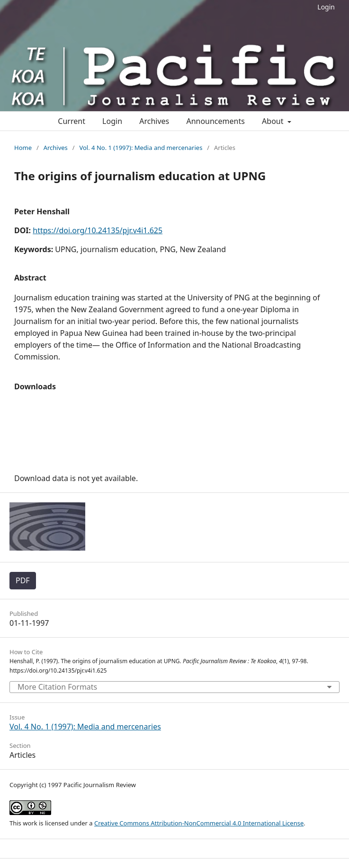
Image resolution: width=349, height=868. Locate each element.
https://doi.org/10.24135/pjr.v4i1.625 (98, 230)
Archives (154, 121)
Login (326, 7)
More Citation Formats (57, 687)
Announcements (215, 121)
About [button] (274, 121)
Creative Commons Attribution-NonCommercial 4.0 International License (199, 823)
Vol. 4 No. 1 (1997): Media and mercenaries (141, 148)
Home (23, 148)
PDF (23, 580)
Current (72, 121)
